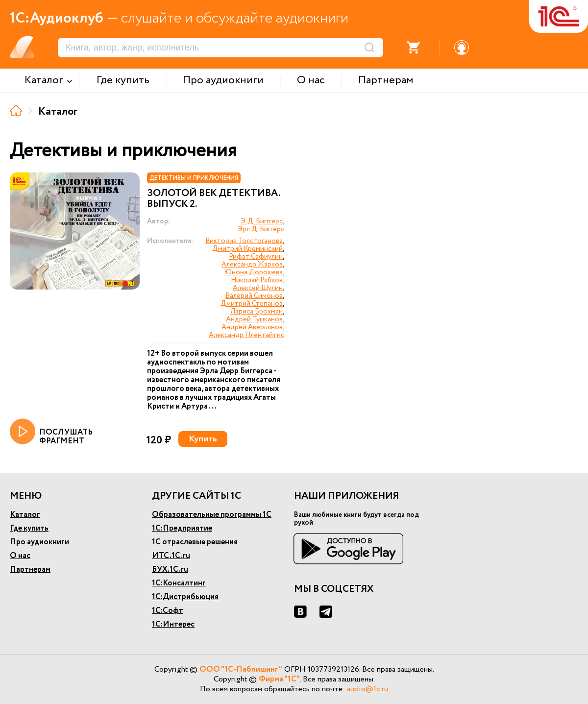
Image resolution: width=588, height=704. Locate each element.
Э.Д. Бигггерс (262, 221)
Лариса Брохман (257, 312)
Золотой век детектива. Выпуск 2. (213, 199)
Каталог (25, 515)
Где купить (29, 528)
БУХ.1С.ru (170, 570)
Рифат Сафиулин (256, 257)
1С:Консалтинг (179, 583)
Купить (203, 439)
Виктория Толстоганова (244, 241)
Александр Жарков (252, 265)
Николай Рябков (257, 280)
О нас (20, 556)
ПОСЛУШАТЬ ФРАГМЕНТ (51, 432)
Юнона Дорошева (253, 272)
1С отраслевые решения (195, 542)
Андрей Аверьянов (252, 327)
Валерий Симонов (254, 296)
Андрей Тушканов (254, 319)
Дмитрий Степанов (252, 304)
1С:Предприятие (182, 528)
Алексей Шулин (258, 288)
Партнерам (30, 570)
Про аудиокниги (39, 542)
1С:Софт (168, 611)
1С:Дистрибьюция (185, 597)
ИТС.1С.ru (171, 556)
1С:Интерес (173, 624)
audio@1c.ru (367, 689)
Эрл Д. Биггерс (261, 229)
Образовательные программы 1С (212, 515)
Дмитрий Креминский (247, 249)
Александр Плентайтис (246, 335)
